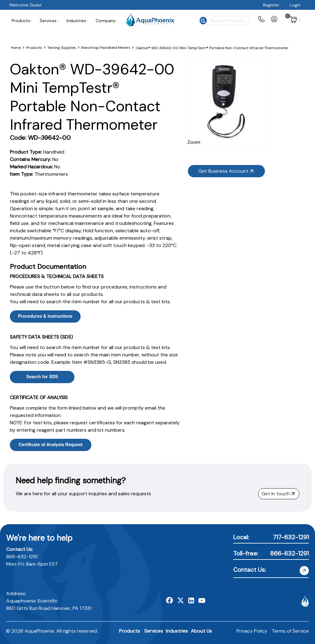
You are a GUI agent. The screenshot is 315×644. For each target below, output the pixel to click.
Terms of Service (290, 631)
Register (271, 5)
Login (295, 5)
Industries (177, 631)
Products (130, 631)
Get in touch (278, 494)
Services (154, 631)
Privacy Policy (252, 631)
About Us (201, 631)
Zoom (253, 130)
